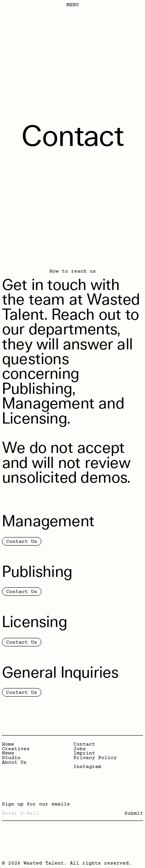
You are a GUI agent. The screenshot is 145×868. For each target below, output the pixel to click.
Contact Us (22, 542)
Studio (11, 758)
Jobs (80, 749)
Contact (84, 745)
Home (8, 745)
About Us (14, 763)
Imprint (84, 754)
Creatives (16, 749)
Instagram (87, 767)
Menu (73, 5)
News (8, 754)
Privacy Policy (95, 758)
